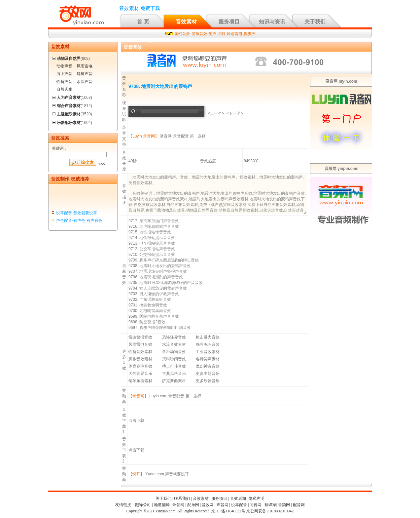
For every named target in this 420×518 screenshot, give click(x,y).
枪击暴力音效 (208, 337)
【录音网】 (138, 396)
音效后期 (238, 498)
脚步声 (249, 34)
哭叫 (221, 34)
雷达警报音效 (140, 337)
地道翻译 (162, 505)
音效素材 (186, 22)
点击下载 (136, 420)
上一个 (216, 113)
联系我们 (182, 498)
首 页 (143, 22)
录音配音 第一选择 (189, 136)
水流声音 (85, 82)
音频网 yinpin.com (342, 169)
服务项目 (229, 22)
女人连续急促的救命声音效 (163, 288)
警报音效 (199, 34)
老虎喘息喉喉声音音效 (159, 226)
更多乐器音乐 (208, 381)
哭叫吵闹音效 (174, 359)
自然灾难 (64, 89)
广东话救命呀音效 (155, 299)
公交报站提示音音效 (157, 255)
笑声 (212, 34)
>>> (102, 164)
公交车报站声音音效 (157, 249)
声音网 (223, 505)
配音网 (299, 505)
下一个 (235, 113)
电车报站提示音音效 (157, 243)
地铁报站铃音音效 (155, 232)
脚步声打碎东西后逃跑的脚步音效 (169, 260)
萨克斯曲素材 (174, 381)
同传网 (256, 505)
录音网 (166, 136)
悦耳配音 (239, 505)
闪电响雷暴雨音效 (155, 311)
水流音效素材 (174, 344)
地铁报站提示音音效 (157, 238)
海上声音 (64, 74)
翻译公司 (143, 505)
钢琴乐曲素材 (140, 381)
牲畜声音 (64, 82)
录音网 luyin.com (341, 81)
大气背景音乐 (140, 374)
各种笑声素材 (208, 359)
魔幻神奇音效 (208, 366)
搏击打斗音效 (174, 366)
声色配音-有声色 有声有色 (79, 222)
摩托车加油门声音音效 (159, 221)
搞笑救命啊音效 (153, 305)
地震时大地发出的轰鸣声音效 (165, 266)
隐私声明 (257, 498)
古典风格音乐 (174, 374)
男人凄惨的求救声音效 (159, 294)
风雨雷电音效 (140, 344)
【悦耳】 (136, 474)
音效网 (208, 505)
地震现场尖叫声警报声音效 (163, 271)
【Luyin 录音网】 (144, 136)
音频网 (284, 505)
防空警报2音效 (152, 322)
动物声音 (64, 66)
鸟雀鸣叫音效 (208, 344)
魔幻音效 (182, 34)
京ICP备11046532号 (228, 511)
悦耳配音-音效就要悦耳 (77, 214)
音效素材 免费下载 (140, 8)
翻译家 (270, 505)
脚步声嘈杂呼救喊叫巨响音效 (165, 328)
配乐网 (193, 505)
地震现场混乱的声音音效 (161, 277)
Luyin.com (158, 396)
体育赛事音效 (140, 366)
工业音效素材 (208, 352)
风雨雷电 (234, 34)
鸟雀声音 (85, 74)
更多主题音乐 (208, 374)
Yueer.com (155, 474)
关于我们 (315, 22)
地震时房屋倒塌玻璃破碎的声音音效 (171, 283)
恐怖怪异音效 (174, 337)
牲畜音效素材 (140, 352)
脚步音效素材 (140, 359)
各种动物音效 (174, 352)
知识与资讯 (272, 22)
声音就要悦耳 (177, 474)
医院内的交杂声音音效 (159, 316)
